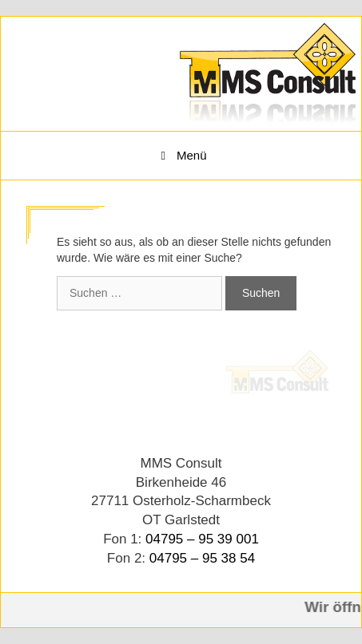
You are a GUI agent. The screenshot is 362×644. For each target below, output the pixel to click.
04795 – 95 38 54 (202, 558)
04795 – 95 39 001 (202, 539)
